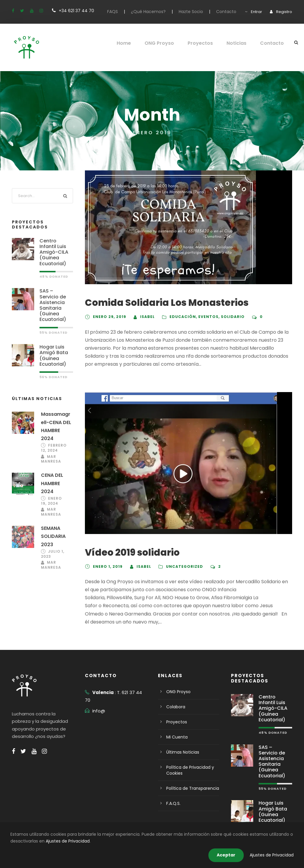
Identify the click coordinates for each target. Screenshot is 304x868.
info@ (98, 695)
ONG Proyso (167, 43)
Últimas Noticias (181, 744)
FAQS (124, 12)
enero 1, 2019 (108, 567)
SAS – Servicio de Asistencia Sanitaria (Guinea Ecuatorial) (55, 297)
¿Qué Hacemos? (158, 12)
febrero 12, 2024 (51, 441)
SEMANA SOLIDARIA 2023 (54, 529)
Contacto (230, 12)
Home (132, 43)
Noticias (240, 43)
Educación (180, 317)
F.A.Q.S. (174, 795)
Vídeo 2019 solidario (129, 553)
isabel (146, 317)
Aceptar (232, 855)
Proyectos (206, 43)
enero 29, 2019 (109, 317)
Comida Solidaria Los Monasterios (160, 303)
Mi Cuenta (176, 729)
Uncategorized (183, 567)
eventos (205, 317)
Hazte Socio (198, 12)
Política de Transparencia (190, 780)
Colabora (175, 699)
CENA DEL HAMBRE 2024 (53, 476)
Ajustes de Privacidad (30, 841)
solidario (228, 317)
